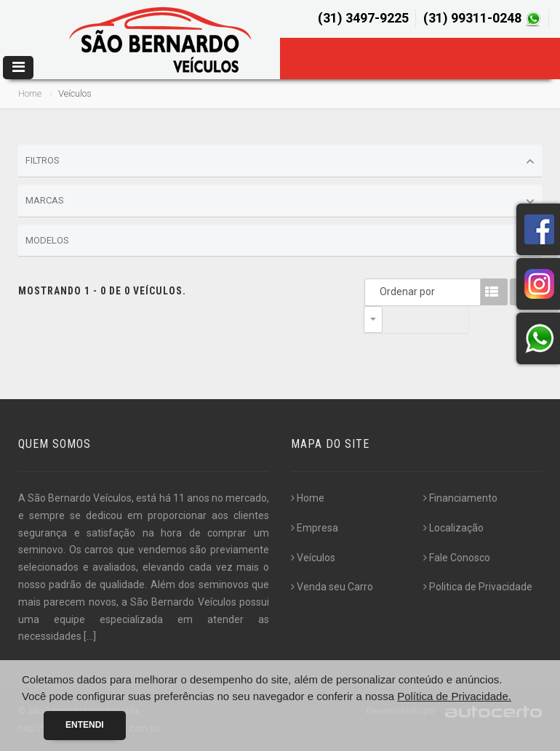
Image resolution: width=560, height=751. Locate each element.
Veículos (313, 558)
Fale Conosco (457, 558)
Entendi (85, 725)
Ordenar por (377, 292)
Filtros (280, 161)
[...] (90, 636)
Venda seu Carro (332, 587)
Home (30, 93)
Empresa (315, 528)
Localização (453, 528)
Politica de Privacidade (478, 587)
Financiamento (460, 498)
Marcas (280, 201)
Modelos (280, 241)
